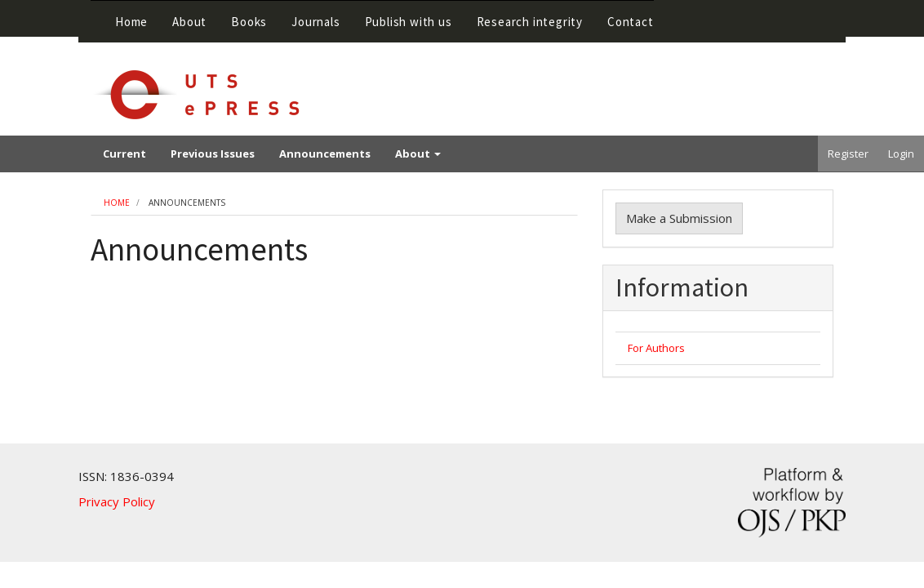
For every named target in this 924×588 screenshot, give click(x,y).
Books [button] (249, 22)
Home (131, 22)
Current (124, 154)
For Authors (656, 348)
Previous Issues (213, 154)
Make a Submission (679, 218)
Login (901, 154)
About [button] (189, 22)
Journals (315, 22)
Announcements (325, 154)
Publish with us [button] (409, 22)
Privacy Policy (117, 501)
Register (848, 154)
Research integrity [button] (530, 22)
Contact (631, 22)
